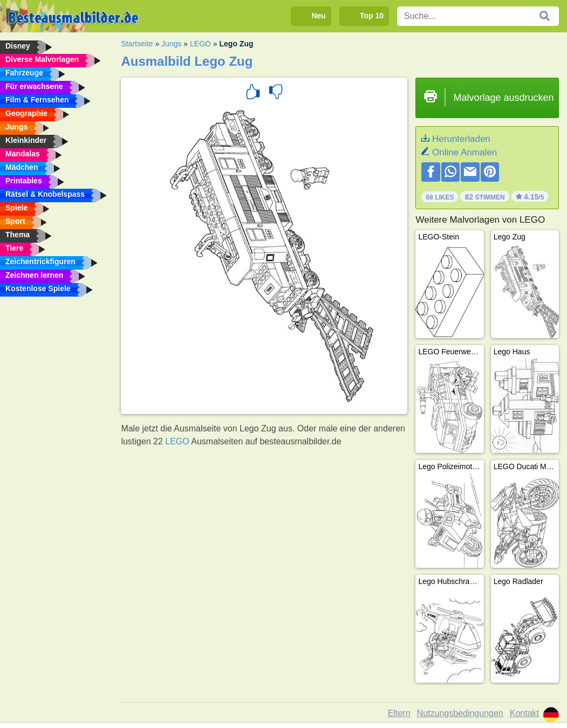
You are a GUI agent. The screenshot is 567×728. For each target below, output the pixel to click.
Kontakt (524, 713)
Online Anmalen (464, 152)
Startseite (137, 44)
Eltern (399, 713)
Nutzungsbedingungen (460, 713)
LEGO (200, 44)
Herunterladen (461, 139)
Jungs (171, 44)
